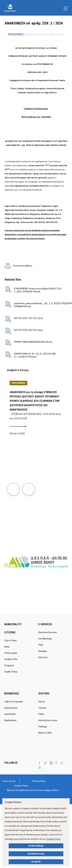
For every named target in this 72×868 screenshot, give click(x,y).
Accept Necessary (36, 854)
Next (29, 489)
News (7, 647)
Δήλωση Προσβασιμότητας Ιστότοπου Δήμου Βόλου (33, 790)
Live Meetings (45, 639)
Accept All (36, 862)
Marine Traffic (45, 733)
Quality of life (11, 659)
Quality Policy (11, 672)
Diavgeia (43, 651)
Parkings (43, 727)
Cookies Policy (21, 786)
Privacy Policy (39, 781)
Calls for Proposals (14, 702)
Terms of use (9, 781)
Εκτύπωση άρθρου (23, 266)
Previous (13, 489)
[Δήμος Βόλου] (10, 8)
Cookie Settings (36, 846)
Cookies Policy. (53, 839)
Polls (41, 645)
